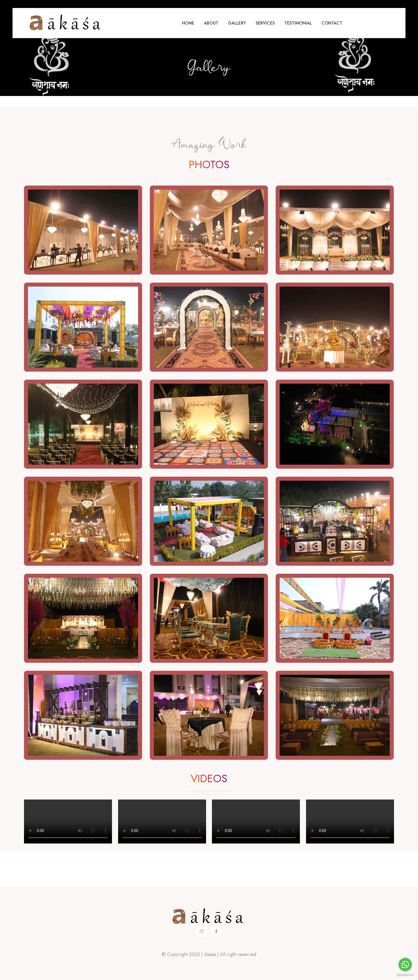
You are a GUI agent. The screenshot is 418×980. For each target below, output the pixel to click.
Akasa (210, 954)
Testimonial (298, 23)
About (211, 23)
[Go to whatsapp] (405, 965)
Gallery (237, 23)
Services (265, 23)
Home (188, 23)
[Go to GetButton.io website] (405, 975)
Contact (332, 23)
